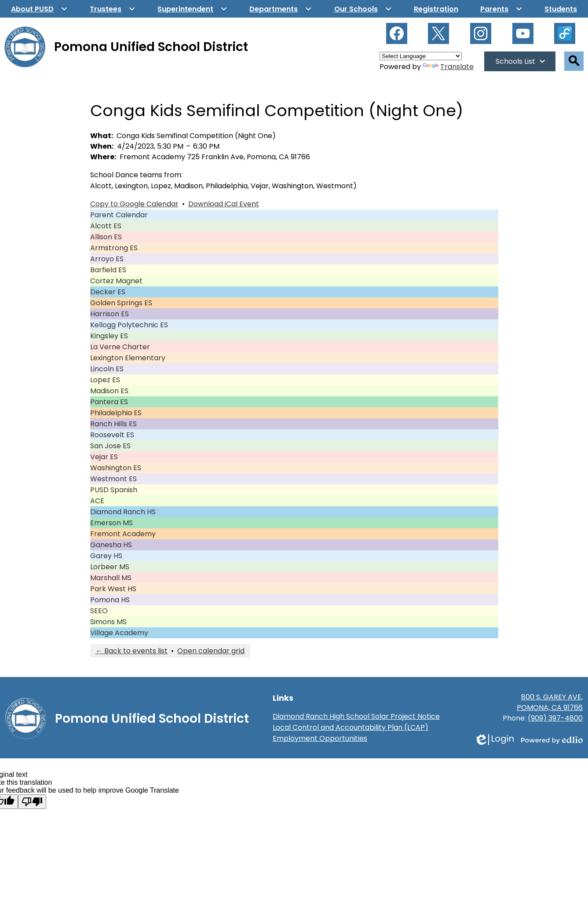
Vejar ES (104, 457)
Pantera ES (109, 402)
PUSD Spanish (114, 490)
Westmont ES (113, 479)
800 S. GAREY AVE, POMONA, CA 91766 (550, 702)
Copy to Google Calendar (134, 204)
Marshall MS (111, 578)
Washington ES (116, 468)
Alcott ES (106, 226)
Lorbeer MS (110, 567)
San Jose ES (110, 446)
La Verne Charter (120, 347)
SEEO (99, 611)
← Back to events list (131, 651)
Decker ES (108, 292)
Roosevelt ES (112, 435)
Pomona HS (110, 600)
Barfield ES (108, 270)
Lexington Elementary (128, 358)
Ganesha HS (111, 545)
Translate (448, 67)
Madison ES (109, 391)
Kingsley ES (109, 336)
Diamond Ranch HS (123, 512)
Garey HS (106, 556)
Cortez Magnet (116, 281)
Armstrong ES (114, 248)
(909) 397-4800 (555, 718)
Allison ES (106, 237)
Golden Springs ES (121, 303)
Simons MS (108, 622)
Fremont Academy (123, 534)
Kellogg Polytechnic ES (129, 325)
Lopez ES (105, 380)
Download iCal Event (224, 204)
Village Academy (119, 633)
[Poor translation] (32, 802)
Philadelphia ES (116, 413)
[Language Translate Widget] (421, 56)
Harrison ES (110, 314)
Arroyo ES (107, 259)
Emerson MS (111, 523)
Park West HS (113, 589)
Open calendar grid (211, 651)
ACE (97, 501)
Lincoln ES (107, 369)
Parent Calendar (119, 215)
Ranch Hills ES (113, 424)
